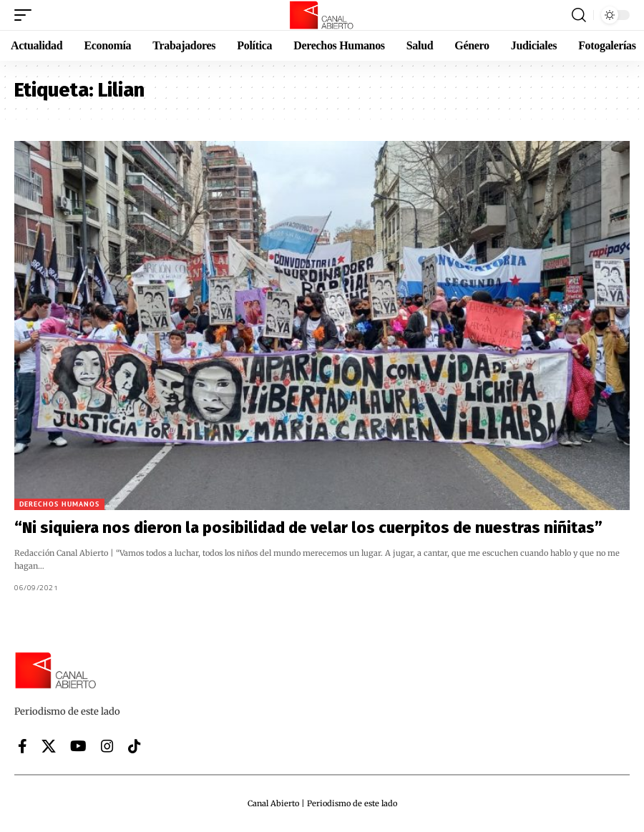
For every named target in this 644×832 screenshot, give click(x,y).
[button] (26, 15)
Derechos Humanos (59, 504)
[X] (49, 746)
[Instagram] (107, 746)
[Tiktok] (135, 746)
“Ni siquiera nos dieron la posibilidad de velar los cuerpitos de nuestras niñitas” (308, 528)
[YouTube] (78, 746)
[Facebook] (23, 746)
